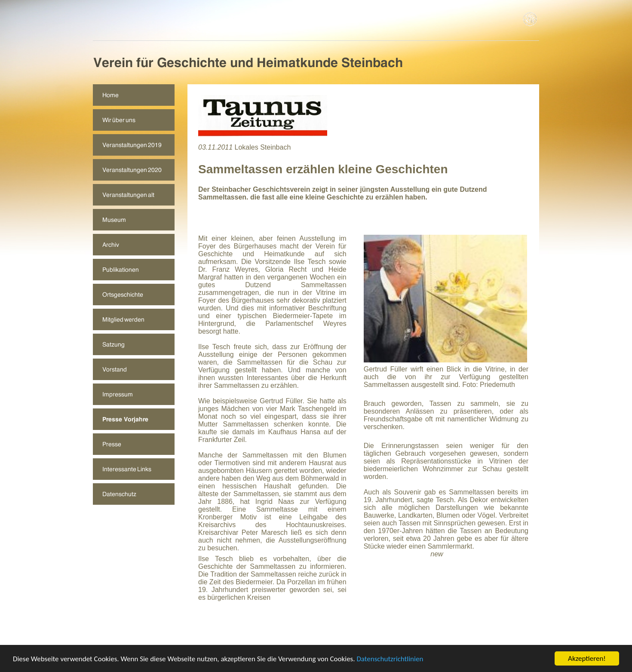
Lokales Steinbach (263, 147)
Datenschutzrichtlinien (390, 659)
